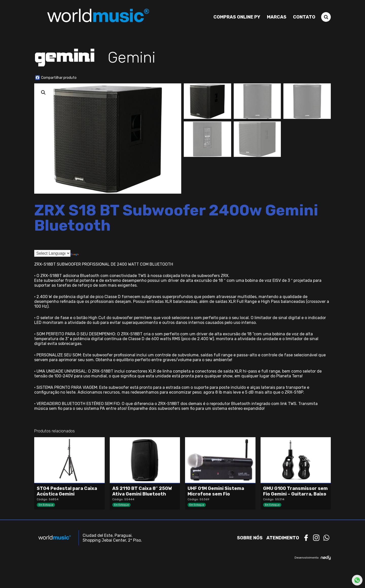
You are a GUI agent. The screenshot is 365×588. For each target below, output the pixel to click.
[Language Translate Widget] (52, 253)
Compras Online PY (237, 17)
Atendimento (283, 538)
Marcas (277, 17)
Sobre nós (250, 538)
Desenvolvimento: (313, 558)
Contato (304, 17)
